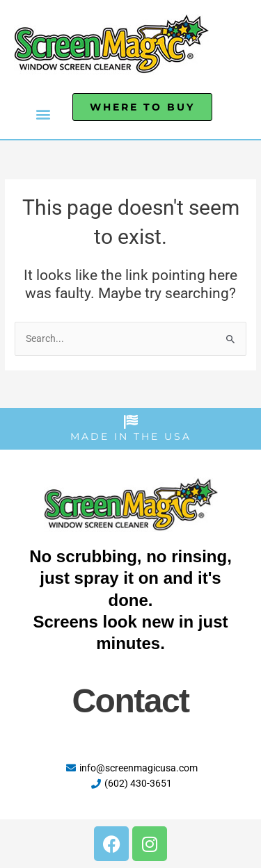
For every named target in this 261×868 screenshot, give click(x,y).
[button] (43, 114)
